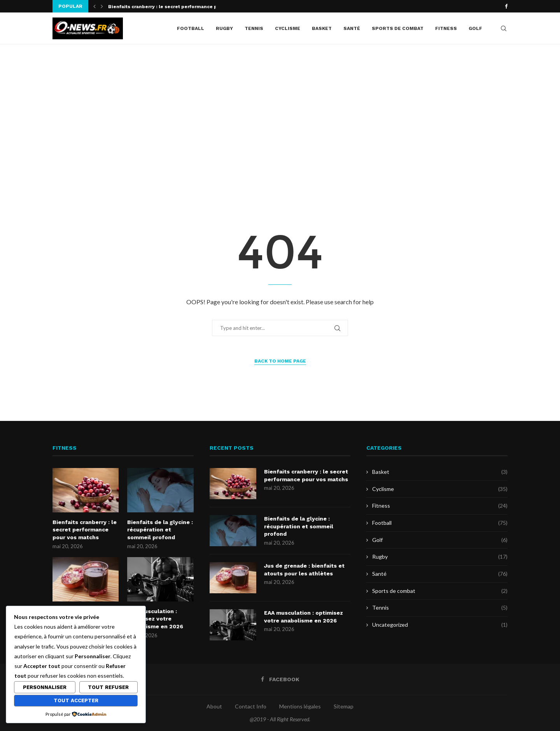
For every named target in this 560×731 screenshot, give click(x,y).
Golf (475, 28)
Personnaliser (45, 687)
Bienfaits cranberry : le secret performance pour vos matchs (85, 530)
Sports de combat (398, 28)
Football (191, 28)
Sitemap (344, 706)
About (214, 706)
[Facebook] (506, 6)
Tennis (254, 28)
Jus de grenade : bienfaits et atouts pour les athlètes (304, 570)
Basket (322, 28)
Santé (352, 28)
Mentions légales (300, 706)
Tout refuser (108, 687)
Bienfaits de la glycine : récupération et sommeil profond (160, 530)
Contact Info (251, 706)
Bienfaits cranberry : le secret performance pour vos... (174, 7)
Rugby (224, 28)
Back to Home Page (280, 361)
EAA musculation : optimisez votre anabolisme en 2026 (155, 619)
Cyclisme (288, 28)
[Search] (504, 28)
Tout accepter (76, 700)
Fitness (446, 28)
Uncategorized (440, 625)
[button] (94, 6)
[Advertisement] (280, 122)
